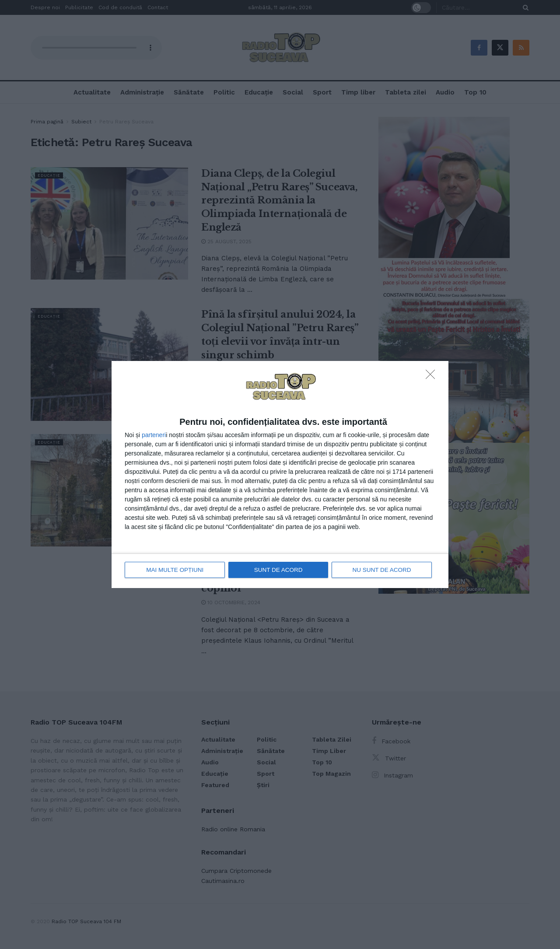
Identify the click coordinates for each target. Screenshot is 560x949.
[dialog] (280, 474)
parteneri (154, 435)
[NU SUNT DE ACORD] (433, 377)
